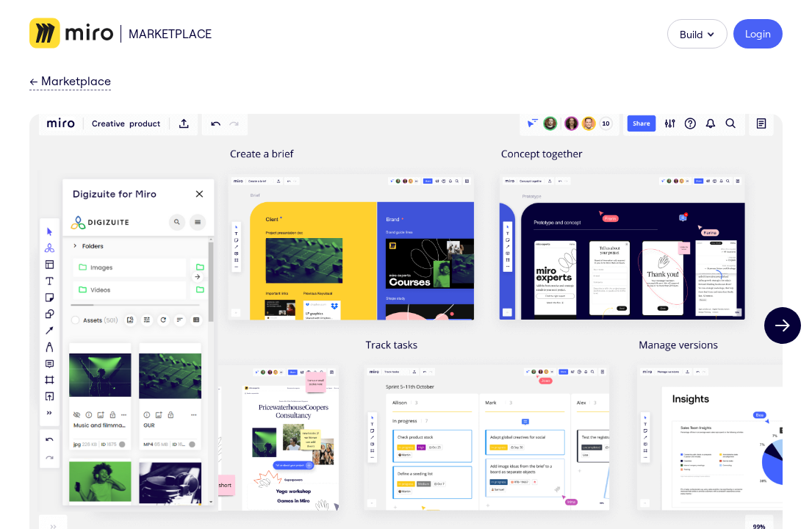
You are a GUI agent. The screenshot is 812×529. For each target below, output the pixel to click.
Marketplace (170, 34)
